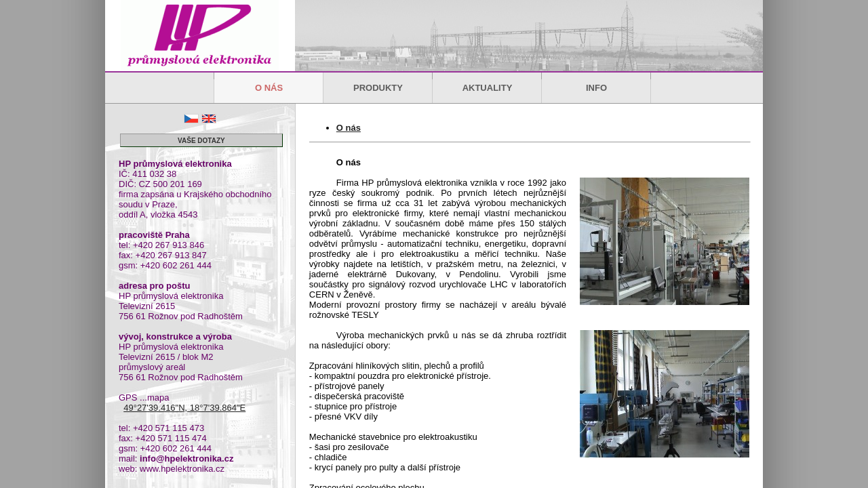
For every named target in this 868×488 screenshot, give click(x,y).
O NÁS (269, 88)
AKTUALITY (488, 88)
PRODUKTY (378, 88)
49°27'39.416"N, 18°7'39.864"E (184, 408)
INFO (596, 88)
